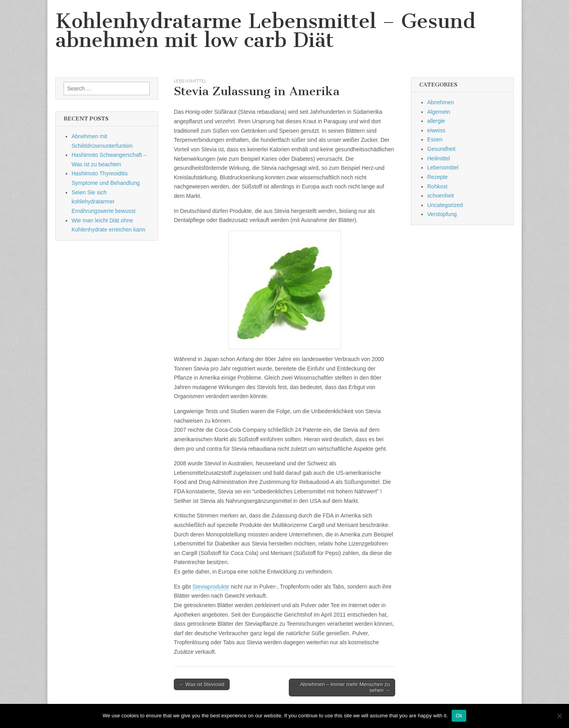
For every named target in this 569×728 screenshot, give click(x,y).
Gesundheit (441, 149)
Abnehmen (441, 102)
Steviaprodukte (211, 587)
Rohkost (437, 186)
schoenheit (441, 196)
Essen (435, 139)
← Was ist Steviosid (202, 684)
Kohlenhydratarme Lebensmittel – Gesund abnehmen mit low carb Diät (265, 31)
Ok (459, 716)
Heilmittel (439, 158)
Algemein (439, 112)
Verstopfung (442, 214)
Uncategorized (445, 205)
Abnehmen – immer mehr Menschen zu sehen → (345, 688)
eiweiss (436, 130)
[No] (559, 716)
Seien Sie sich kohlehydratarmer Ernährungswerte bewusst (104, 202)
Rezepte (437, 177)
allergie (436, 121)
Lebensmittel (190, 81)
